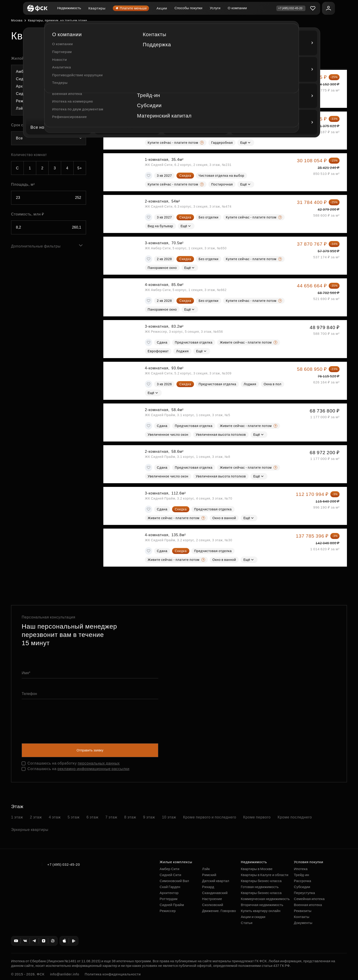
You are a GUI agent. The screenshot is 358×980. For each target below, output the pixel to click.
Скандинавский (215, 893)
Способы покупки (189, 8)
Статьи (247, 923)
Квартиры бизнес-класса (261, 881)
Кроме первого (257, 817)
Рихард (208, 887)
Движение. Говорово (219, 911)
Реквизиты (303, 911)
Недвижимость (69, 8)
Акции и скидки (253, 917)
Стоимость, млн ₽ (28, 214)
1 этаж (17, 817)
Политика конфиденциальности (113, 974)
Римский (209, 875)
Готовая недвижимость (260, 887)
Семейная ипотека (309, 899)
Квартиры (97, 8)
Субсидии (302, 887)
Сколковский (213, 905)
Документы (303, 923)
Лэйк (206, 869)
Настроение (212, 899)
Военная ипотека (308, 905)
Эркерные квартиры (30, 830)
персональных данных (99, 763)
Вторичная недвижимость (262, 905)
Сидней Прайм (172, 905)
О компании (237, 8)
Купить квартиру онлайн (261, 911)
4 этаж (55, 817)
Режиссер (168, 911)
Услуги (215, 8)
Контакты (302, 917)
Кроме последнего (295, 817)
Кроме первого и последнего (210, 817)
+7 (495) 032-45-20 (64, 864)
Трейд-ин (301, 875)
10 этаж (169, 817)
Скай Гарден (170, 887)
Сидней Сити (170, 875)
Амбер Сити (170, 869)
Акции (162, 8)
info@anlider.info (65, 974)
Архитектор (169, 893)
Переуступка (304, 893)
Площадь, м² (23, 184)
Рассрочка (303, 881)
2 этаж (36, 817)
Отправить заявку (90, 750)
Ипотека (301, 869)
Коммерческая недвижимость (265, 899)
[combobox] (49, 90)
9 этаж (149, 817)
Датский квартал (216, 881)
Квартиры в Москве (257, 869)
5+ (80, 168)
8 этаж (130, 817)
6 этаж (92, 817)
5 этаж (74, 817)
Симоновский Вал (174, 881)
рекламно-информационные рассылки (93, 769)
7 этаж (111, 817)
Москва (17, 20)
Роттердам (169, 899)
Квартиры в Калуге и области (265, 875)
